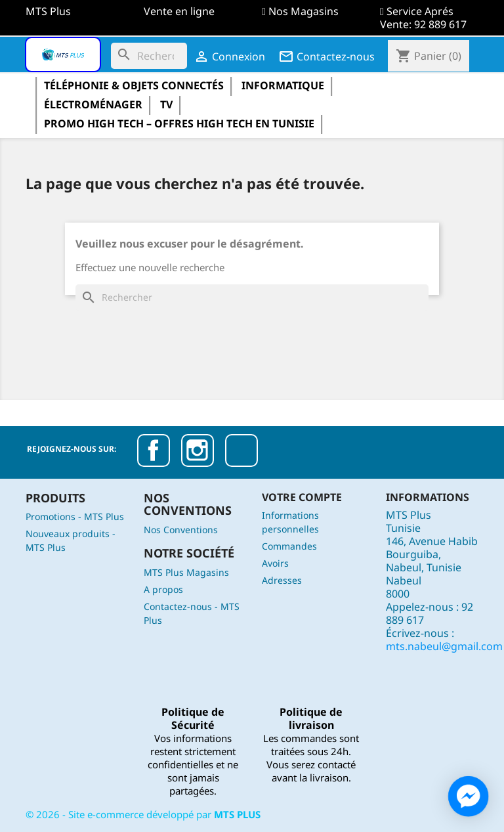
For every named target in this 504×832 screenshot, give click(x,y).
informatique (283, 85)
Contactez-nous (326, 56)
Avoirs (275, 563)
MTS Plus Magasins (186, 572)
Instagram (198, 450)
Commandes (289, 546)
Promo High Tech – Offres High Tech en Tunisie (179, 123)
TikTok (241, 450)
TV (166, 104)
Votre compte (302, 497)
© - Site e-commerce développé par (143, 814)
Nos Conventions (181, 530)
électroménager (93, 104)
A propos (163, 589)
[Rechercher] (149, 56)
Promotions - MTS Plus (75, 516)
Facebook (154, 450)
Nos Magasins (304, 11)
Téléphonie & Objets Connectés (134, 85)
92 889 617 (440, 24)
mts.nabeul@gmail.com (444, 646)
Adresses (282, 580)
